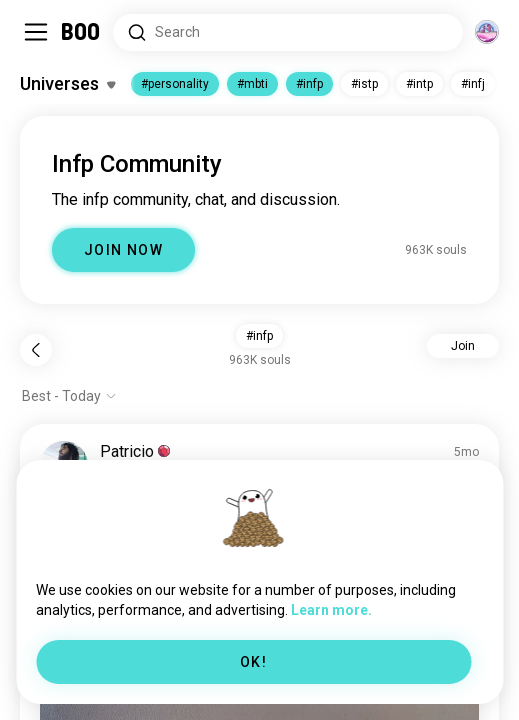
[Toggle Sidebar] (36, 32)
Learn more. (331, 610)
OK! (253, 662)
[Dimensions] (487, 32)
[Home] (81, 32)
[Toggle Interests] (67, 84)
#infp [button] (259, 336)
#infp (309, 84)
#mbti (252, 84)
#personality (175, 84)
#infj (473, 84)
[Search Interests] (288, 32)
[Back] (36, 350)
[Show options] (69, 396)
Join (463, 346)
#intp (419, 84)
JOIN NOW (123, 250)
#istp (364, 84)
